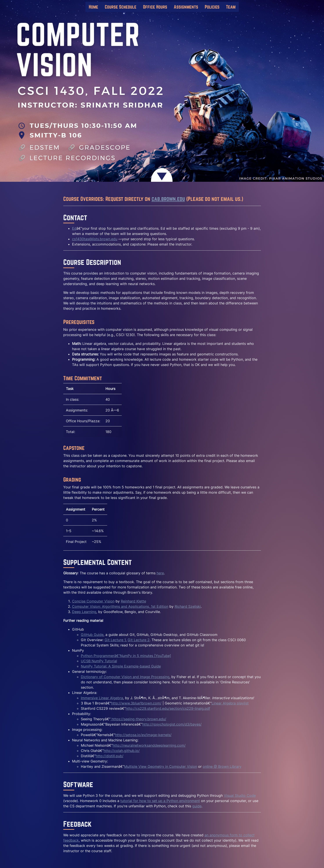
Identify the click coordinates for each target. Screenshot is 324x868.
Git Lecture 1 (115, 640)
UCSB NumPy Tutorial (99, 661)
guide (197, 806)
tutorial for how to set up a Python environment (160, 801)
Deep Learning (84, 612)
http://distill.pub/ (110, 756)
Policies (212, 7)
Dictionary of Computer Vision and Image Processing (125, 677)
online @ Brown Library (222, 766)
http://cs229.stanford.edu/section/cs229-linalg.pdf (168, 708)
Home (93, 7)
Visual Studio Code (240, 795)
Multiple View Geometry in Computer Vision (161, 766)
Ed (74, 228)
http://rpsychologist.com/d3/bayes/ (172, 724)
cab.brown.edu (168, 199)
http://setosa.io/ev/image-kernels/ (143, 735)
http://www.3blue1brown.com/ (136, 703)
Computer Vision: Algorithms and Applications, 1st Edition (120, 606)
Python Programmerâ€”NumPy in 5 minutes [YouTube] (126, 656)
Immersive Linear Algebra (102, 698)
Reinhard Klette (133, 601)
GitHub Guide (92, 635)
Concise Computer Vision (93, 601)
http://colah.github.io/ (122, 751)
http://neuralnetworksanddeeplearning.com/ (149, 745)
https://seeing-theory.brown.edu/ (138, 719)
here (160, 573)
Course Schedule (121, 7)
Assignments (186, 7)
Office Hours (155, 7)
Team (231, 7)
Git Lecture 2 (139, 640)
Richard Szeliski (188, 606)
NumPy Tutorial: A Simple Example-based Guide (121, 666)
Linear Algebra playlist (230, 703)
